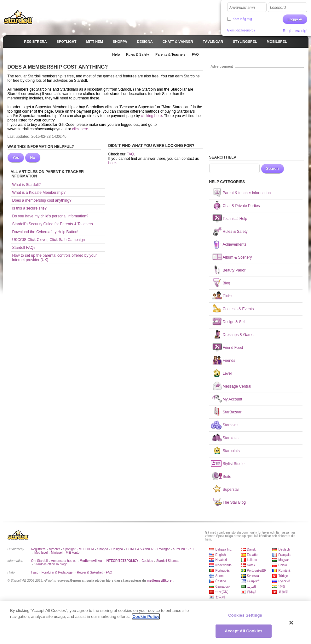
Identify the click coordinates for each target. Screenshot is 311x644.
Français (285, 555)
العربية (251, 587)
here (112, 163)
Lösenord (278, 8)
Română (285, 571)
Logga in (295, 19)
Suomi (220, 576)
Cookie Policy (146, 616)
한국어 (220, 597)
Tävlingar (163, 549)
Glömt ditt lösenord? (241, 30)
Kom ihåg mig (242, 19)
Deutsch (284, 549)
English (221, 555)
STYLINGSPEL (184, 549)
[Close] (291, 623)
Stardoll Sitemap (168, 561)
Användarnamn (242, 8)
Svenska (253, 576)
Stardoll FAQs (24, 248)
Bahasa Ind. (224, 549)
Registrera (38, 549)
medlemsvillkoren (160, 581)
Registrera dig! (295, 31)
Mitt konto (73, 553)
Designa (117, 549)
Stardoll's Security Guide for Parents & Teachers (53, 224)
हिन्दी (282, 587)
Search (273, 169)
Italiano (252, 560)
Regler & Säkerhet (90, 572)
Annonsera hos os (64, 561)
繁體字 (283, 592)
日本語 (252, 592)
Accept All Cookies (244, 631)
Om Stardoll (40, 561)
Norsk (251, 565)
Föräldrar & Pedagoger (58, 572)
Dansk (251, 549)
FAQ (130, 154)
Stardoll (18, 17)
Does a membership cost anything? (42, 200)
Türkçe (283, 576)
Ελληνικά (253, 581)
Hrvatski (221, 560)
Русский (284, 581)
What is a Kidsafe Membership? (39, 193)
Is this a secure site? (29, 208)
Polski (283, 565)
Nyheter (54, 549)
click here (80, 129)
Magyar (284, 560)
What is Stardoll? (27, 185)
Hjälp (35, 572)
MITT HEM (86, 549)
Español (253, 555)
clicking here (151, 116)
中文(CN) (222, 592)
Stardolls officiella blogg (51, 564)
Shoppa (103, 549)
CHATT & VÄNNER (140, 549)
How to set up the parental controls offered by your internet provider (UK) (55, 258)
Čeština (221, 581)
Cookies (147, 561)
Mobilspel (41, 553)
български (223, 587)
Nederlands (224, 565)
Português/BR (257, 571)
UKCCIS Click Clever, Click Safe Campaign (49, 240)
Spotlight (69, 549)
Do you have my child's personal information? (50, 216)
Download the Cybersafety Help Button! (45, 232)
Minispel (57, 553)
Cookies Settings (245, 615)
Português (223, 571)
